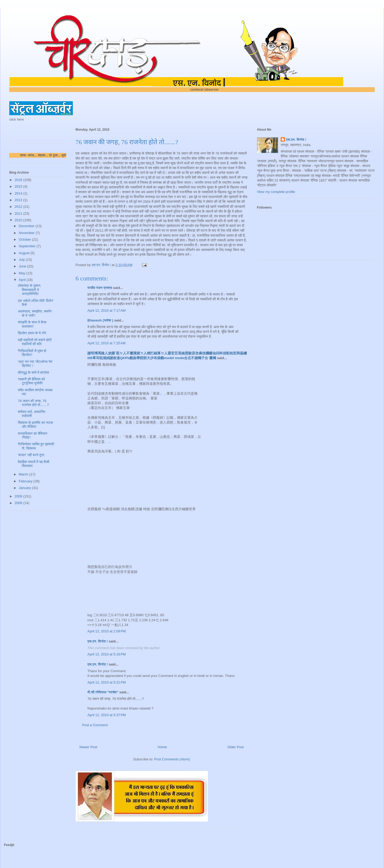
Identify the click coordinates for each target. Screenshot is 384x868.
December (27, 226)
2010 (19, 220)
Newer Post (88, 747)
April (23, 280)
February (26, 481)
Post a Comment (95, 725)
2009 (19, 496)
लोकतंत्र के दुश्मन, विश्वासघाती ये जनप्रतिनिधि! (29, 290)
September (28, 246)
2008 (19, 503)
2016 (19, 180)
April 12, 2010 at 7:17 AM (106, 310)
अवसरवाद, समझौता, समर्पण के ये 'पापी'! (35, 313)
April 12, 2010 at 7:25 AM (106, 343)
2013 (19, 200)
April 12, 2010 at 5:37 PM (107, 715)
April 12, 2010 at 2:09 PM (107, 631)
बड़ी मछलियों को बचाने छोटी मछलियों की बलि (35, 342)
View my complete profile (276, 192)
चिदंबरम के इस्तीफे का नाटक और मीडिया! (35, 425)
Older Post (236, 747)
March (24, 474)
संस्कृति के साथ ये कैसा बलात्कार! (32, 324)
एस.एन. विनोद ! (98, 641)
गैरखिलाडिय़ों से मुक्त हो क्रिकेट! (32, 353)
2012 (19, 207)
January (25, 488)
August (25, 253)
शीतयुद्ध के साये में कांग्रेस (33, 373)
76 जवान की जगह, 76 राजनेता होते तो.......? (33, 403)
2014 (19, 193)
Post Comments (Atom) (172, 759)
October (25, 239)
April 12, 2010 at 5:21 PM (107, 682)
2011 (19, 213)
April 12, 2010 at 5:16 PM (107, 654)
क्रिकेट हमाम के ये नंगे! (32, 333)
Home (162, 747)
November (27, 233)
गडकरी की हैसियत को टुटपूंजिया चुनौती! (31, 381)
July (22, 260)
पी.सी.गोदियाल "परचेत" (103, 692)
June (23, 266)
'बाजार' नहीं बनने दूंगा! (31, 455)
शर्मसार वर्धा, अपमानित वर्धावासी (31, 414)
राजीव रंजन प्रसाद (100, 288)
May (23, 273)
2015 (19, 186)
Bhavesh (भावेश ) (100, 320)
